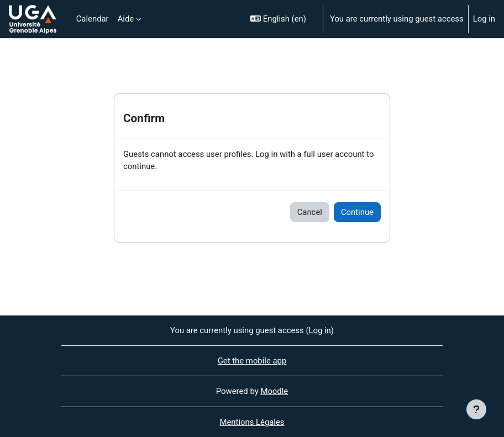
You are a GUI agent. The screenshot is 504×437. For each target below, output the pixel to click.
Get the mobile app (252, 361)
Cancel (310, 212)
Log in (484, 19)
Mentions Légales (252, 422)
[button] (282, 19)
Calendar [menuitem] (93, 19)
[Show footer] (476, 409)
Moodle (274, 391)
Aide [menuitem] (126, 19)
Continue (357, 212)
